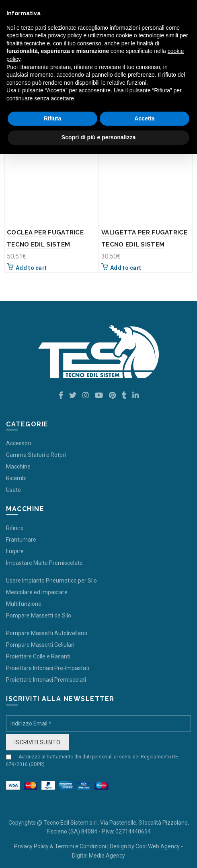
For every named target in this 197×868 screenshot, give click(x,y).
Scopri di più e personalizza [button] (98, 137)
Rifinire (15, 528)
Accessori (18, 443)
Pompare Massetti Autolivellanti (47, 633)
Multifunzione (24, 604)
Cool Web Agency (158, 846)
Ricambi (16, 478)
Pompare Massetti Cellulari (40, 645)
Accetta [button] (145, 118)
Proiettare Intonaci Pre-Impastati (48, 668)
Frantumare (21, 540)
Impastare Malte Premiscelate (44, 563)
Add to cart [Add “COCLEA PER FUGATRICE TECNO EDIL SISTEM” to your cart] (31, 268)
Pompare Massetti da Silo (39, 615)
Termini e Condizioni (80, 846)
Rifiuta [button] (53, 118)
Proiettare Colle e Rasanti (38, 656)
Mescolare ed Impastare (37, 592)
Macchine (18, 467)
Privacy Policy (31, 846)
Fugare (15, 551)
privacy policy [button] (65, 35)
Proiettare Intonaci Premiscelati (46, 680)
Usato (13, 490)
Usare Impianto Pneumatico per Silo (51, 581)
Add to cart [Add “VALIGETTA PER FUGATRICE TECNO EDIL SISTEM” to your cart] (126, 268)
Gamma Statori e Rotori (36, 455)
